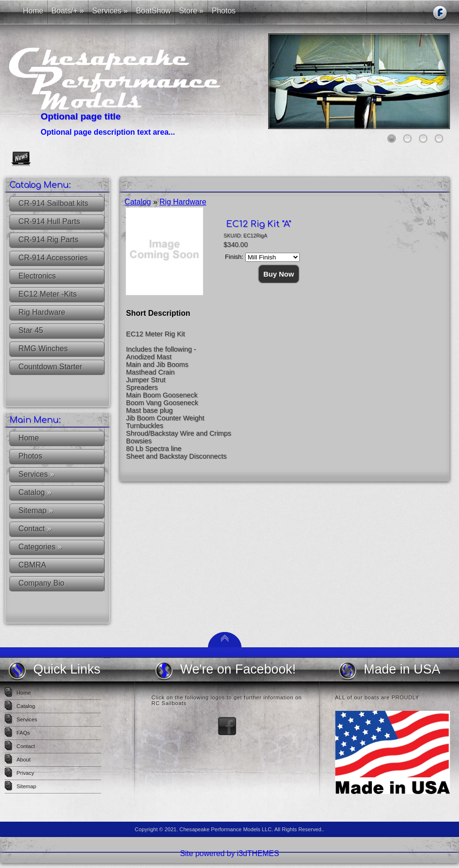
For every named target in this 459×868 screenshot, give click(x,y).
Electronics (37, 276)
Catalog (35, 492)
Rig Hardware (42, 312)
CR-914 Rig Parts (49, 240)
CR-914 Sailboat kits (54, 203)
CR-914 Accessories (53, 258)
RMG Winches (43, 348)
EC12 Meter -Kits (48, 294)
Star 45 (31, 330)
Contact (35, 529)
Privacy (26, 773)
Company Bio (42, 583)
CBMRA (33, 565)
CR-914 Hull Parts (49, 221)
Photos (31, 456)
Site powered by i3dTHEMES (229, 853)
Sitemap (36, 510)
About (24, 760)
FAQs (23, 733)
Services (37, 474)
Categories (40, 547)
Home (29, 438)
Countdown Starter (50, 367)
